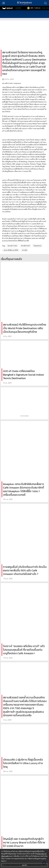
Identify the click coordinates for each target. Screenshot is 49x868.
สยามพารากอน (12, 246)
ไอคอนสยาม (37, 246)
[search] (45, 3)
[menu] (4, 3)
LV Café (24, 250)
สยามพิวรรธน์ (25, 246)
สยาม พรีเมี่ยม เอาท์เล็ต (11, 250)
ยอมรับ (24, 865)
